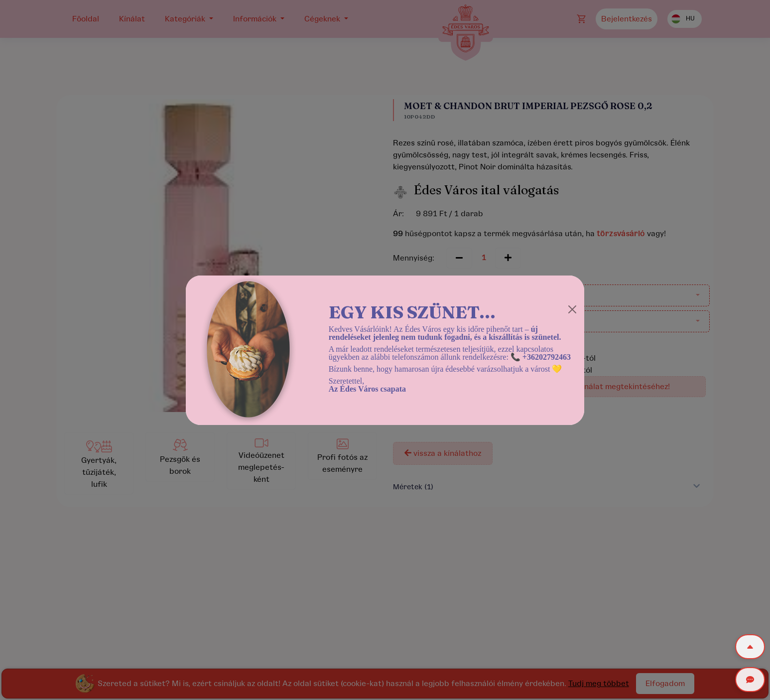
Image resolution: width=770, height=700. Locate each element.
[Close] (572, 309)
